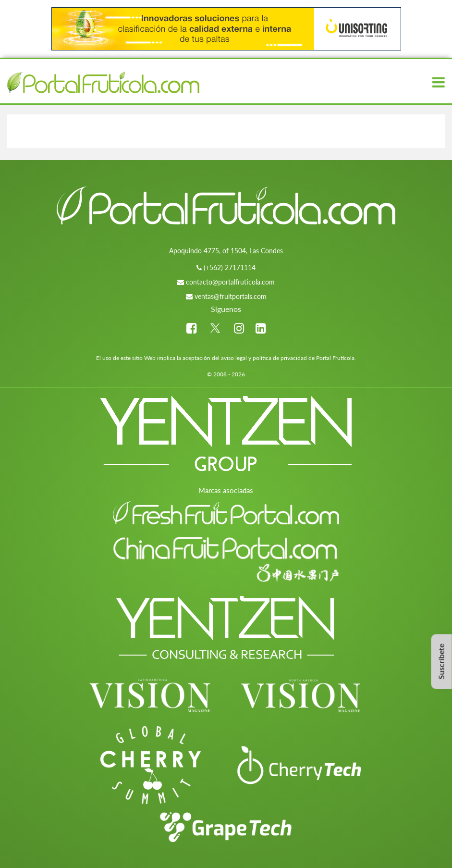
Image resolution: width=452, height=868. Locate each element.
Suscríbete (441, 661)
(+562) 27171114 (230, 267)
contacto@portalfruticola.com (230, 282)
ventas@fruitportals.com (231, 296)
